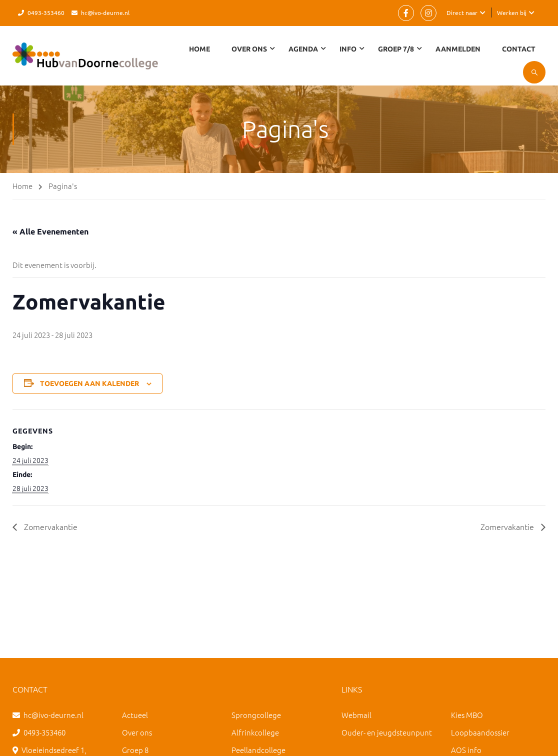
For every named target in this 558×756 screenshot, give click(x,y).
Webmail (356, 715)
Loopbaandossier (480, 732)
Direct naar (462, 12)
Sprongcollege (256, 715)
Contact (519, 49)
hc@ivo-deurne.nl (105, 12)
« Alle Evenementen (50, 231)
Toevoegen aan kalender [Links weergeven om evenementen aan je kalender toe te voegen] (89, 383)
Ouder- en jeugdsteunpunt (387, 732)
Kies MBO (467, 715)
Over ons (137, 732)
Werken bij (512, 12)
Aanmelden (458, 49)
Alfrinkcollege (255, 732)
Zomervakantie (50, 526)
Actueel (135, 715)
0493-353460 (46, 12)
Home (199, 49)
